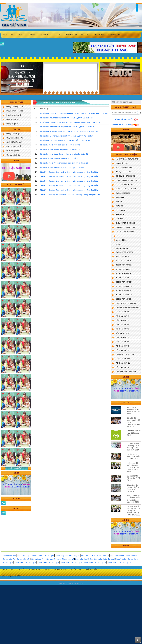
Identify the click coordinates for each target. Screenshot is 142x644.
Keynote (119, 244)
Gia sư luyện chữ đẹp (84, 559)
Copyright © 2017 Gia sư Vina (71, 583)
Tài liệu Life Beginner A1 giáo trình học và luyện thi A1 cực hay (66, 140)
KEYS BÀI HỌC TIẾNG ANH (126, 176)
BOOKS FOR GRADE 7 (124, 291)
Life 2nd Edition (121, 240)
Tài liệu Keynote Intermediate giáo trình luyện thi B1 (61, 158)
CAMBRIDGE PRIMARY (126, 303)
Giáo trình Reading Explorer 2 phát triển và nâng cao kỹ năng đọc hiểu (69, 172)
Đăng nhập (98, 34)
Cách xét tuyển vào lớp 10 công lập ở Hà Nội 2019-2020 (133, 488)
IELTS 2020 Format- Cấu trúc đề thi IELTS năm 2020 (133, 411)
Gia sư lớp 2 (8, 562)
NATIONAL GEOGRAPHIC (125, 231)
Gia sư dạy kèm (62, 555)
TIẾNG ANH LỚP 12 (123, 367)
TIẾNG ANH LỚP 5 (122, 329)
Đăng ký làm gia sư (15, 134)
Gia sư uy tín (75, 555)
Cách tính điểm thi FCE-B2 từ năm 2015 (134, 433)
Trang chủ (7, 34)
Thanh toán (71, 34)
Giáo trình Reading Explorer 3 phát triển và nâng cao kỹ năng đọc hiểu (69, 185)
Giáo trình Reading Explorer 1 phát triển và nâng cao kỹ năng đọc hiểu (69, 190)
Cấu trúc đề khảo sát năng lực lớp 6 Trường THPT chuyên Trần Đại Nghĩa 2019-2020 (134, 511)
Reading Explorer (122, 249)
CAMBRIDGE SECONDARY (128, 307)
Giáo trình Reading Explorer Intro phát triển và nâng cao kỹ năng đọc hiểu (70, 194)
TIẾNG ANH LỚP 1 (122, 312)
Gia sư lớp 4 (31, 562)
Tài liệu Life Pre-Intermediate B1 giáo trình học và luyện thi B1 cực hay (69, 131)
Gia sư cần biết (13, 155)
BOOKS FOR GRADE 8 (124, 295)
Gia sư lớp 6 (54, 562)
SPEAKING (120, 214)
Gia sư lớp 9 (88, 562)
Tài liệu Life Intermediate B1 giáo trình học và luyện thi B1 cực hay (67, 127)
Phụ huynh (45, 34)
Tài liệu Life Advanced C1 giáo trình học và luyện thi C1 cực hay (66, 118)
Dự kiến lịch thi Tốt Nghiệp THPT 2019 (133, 478)
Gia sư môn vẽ (68, 559)
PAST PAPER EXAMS (123, 261)
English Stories (123, 193)
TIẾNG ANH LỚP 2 (122, 316)
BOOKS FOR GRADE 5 (124, 282)
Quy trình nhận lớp (15, 138)
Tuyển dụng (114, 34)
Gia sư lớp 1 (133, 559)
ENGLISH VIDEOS (122, 256)
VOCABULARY (121, 210)
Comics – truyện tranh (126, 189)
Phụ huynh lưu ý (14, 115)
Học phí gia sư (13, 124)
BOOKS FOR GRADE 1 (124, 265)
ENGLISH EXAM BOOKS (125, 185)
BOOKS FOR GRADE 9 (124, 299)
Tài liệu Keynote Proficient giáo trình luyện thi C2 (60, 145)
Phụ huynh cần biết (15, 111)
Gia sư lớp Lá (121, 559)
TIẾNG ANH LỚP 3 (122, 320)
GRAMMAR (120, 197)
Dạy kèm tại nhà (9, 555)
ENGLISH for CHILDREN (125, 223)
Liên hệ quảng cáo (124, 102)
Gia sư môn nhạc (53, 559)
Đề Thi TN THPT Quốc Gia (126, 372)
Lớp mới (21, 34)
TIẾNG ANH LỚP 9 (122, 350)
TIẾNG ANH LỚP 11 (123, 363)
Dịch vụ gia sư (13, 119)
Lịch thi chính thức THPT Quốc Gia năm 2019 (133, 456)
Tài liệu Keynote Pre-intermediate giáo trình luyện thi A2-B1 (64, 163)
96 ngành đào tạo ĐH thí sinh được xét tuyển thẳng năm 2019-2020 (133, 499)
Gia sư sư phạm (24, 555)
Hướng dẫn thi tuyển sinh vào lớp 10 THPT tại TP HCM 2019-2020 (133, 467)
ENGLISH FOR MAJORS (124, 252)
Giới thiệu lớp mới (14, 142)
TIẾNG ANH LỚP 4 (122, 325)
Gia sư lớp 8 (77, 562)
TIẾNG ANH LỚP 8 (122, 346)
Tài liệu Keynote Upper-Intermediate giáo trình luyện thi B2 (64, 154)
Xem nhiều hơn (16, 468)
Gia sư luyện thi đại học (104, 559)
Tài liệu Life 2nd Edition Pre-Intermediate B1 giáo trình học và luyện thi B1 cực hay (74, 113)
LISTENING (120, 219)
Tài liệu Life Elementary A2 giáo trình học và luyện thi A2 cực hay (67, 136)
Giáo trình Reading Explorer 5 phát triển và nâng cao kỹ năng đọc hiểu (69, 176)
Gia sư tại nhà (38, 555)
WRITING (119, 202)
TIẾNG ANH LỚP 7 (122, 342)
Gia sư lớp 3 (19, 562)
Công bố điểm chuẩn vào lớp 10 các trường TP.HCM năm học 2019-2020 (133, 422)
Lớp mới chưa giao (121, 125)
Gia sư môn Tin (9, 559)
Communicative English (126, 180)
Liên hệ (85, 34)
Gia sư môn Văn (23, 559)
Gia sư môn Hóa (117, 555)
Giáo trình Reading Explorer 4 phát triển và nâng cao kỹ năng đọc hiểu (69, 181)
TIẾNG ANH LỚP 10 (123, 359)
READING (119, 206)
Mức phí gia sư (13, 151)
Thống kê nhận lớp (123, 120)
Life (117, 236)
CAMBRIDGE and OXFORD (126, 227)
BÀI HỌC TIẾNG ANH (123, 172)
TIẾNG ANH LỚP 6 (122, 337)
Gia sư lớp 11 (113, 562)
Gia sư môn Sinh (132, 555)
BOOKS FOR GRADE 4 (124, 278)
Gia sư (58, 34)
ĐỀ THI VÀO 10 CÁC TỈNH (125, 354)
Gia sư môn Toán (88, 555)
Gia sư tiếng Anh (38, 559)
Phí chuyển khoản (14, 146)
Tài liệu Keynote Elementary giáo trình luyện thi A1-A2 (62, 167)
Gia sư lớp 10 (100, 562)
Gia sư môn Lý (103, 555)
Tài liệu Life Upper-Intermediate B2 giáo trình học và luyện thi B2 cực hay (70, 122)
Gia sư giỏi (49, 555)
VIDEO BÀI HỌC (122, 163)
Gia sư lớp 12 (125, 562)
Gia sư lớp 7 (65, 562)
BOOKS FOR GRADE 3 (124, 273)
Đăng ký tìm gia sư (15, 107)
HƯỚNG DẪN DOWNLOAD (127, 159)
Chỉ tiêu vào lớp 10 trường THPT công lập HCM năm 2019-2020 (133, 447)
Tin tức (32, 34)
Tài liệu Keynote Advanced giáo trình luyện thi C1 (60, 149)
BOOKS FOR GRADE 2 (124, 269)
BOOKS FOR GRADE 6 (124, 286)
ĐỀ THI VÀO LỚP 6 (122, 333)
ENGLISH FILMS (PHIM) (124, 168)
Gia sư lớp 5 (42, 562)
